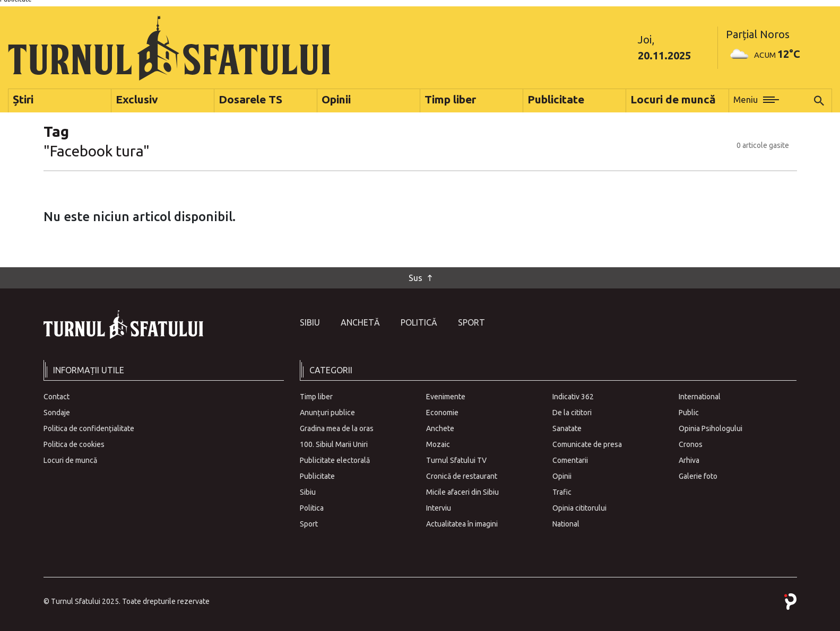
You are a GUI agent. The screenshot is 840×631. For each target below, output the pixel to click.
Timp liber (316, 397)
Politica (312, 508)
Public (689, 413)
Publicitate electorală (335, 460)
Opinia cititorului (579, 508)
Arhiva (689, 460)
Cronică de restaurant (462, 476)
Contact (57, 397)
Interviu (439, 508)
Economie (442, 413)
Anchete (440, 428)
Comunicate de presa (587, 444)
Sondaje (57, 413)
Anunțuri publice (327, 413)
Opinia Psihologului (711, 428)
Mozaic (438, 444)
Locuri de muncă (70, 460)
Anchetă (360, 322)
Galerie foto (698, 476)
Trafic (562, 492)
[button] (756, 101)
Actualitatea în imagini (462, 524)
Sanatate (567, 428)
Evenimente (446, 397)
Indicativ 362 (573, 397)
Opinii (562, 476)
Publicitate (317, 476)
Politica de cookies (74, 444)
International (700, 397)
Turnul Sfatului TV (456, 460)
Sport (471, 322)
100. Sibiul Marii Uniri (334, 444)
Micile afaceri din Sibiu (462, 492)
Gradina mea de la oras (337, 428)
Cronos (691, 444)
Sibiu (310, 322)
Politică (419, 322)
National (566, 524)
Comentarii (570, 460)
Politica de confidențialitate (89, 428)
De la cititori (572, 413)
